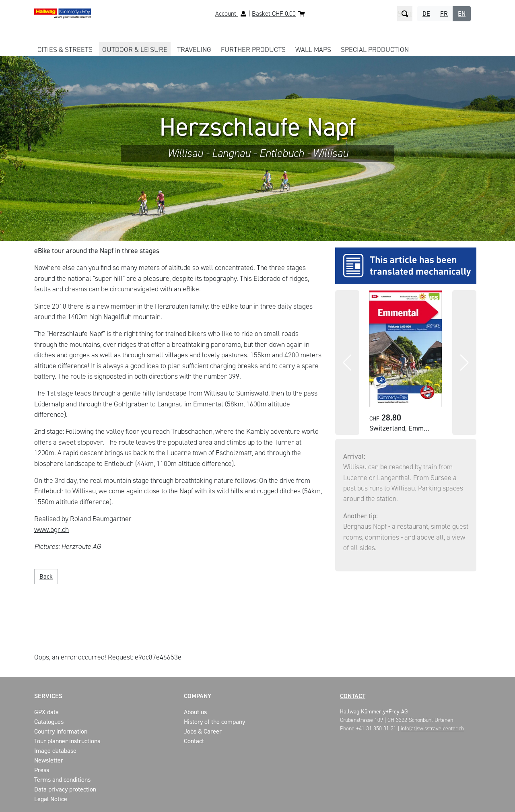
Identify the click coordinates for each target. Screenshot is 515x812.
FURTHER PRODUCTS (253, 49)
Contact (353, 696)
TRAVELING (194, 49)
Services (48, 696)
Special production (375, 49)
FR (444, 13)
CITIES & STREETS (65, 49)
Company (198, 696)
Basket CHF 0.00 (274, 13)
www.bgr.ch (51, 530)
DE (426, 13)
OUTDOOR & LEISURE (135, 49)
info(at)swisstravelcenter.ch (432, 729)
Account (227, 13)
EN (462, 13)
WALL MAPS (313, 49)
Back (46, 576)
